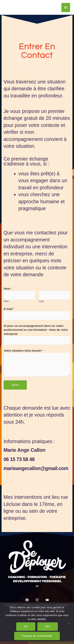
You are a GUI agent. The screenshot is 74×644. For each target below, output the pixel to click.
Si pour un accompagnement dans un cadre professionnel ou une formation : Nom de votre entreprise (36, 330)
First (6, 301)
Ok (26, 626)
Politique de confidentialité (37, 636)
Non (48, 626)
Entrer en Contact (37, 51)
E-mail (9, 309)
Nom (8, 289)
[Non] (69, 623)
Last (41, 301)
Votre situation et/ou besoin (24, 351)
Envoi (15, 385)
